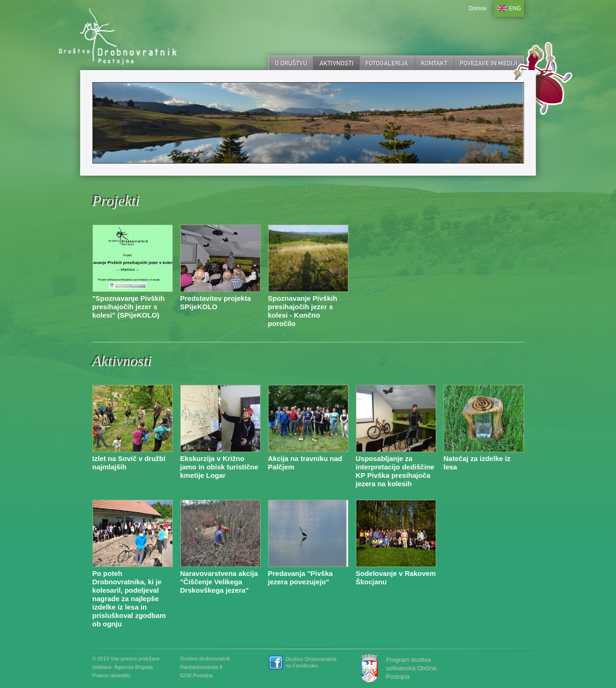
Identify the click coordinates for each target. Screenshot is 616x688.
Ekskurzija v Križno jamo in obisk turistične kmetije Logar (219, 467)
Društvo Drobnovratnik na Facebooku (311, 662)
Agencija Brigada (133, 667)
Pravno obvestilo (111, 675)
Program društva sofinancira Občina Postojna (411, 668)
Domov (477, 8)
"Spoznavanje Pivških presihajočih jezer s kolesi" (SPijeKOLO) (129, 307)
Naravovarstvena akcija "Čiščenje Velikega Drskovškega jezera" (219, 582)
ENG (515, 8)
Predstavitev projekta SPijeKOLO (216, 302)
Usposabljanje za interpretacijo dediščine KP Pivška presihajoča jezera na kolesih (395, 471)
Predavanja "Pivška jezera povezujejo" (301, 578)
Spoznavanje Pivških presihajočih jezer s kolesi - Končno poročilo (303, 311)
